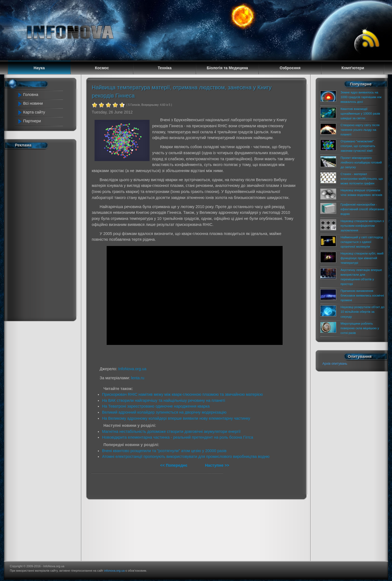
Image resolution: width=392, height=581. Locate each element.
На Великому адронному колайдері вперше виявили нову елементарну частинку (176, 418)
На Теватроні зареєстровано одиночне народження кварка (156, 406)
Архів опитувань (335, 364)
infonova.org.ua (114, 571)
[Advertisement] (41, 234)
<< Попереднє (174, 465)
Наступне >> (217, 465)
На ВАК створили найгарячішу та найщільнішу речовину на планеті (164, 400)
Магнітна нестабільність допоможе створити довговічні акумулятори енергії (171, 431)
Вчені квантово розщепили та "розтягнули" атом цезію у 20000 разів (164, 451)
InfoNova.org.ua (132, 369)
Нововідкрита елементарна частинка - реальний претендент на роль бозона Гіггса (178, 437)
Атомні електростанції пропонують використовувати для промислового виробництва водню (186, 456)
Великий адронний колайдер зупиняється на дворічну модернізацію (164, 412)
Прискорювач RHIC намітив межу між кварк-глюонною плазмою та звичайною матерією (182, 394)
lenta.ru (138, 378)
